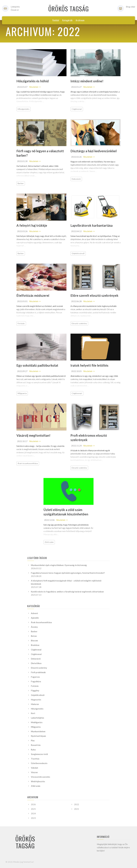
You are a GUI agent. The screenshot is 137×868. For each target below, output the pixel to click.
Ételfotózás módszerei (33, 295)
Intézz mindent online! (87, 81)
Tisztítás (35, 759)
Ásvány (34, 627)
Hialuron (35, 704)
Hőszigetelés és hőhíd (33, 81)
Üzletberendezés (39, 763)
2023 (33, 818)
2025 (33, 809)
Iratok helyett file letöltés (89, 365)
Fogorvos (35, 677)
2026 (33, 804)
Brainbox (35, 645)
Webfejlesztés (38, 781)
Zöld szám (49, 542)
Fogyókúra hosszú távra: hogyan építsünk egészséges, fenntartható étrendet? (68, 573)
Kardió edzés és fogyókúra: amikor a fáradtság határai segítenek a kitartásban (67, 592)
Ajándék (35, 618)
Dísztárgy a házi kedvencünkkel (94, 151)
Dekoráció (76, 179)
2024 (33, 813)
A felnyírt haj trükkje (32, 225)
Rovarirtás (36, 745)
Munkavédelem (38, 731)
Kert (33, 713)
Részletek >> (35, 87)
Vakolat (35, 768)
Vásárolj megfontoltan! (33, 435)
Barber (21, 183)
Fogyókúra (36, 681)
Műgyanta (22, 393)
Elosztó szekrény (79, 323)
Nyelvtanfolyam (38, 736)
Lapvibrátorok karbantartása (92, 225)
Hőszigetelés (24, 109)
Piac (33, 740)
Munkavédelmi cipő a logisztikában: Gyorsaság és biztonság (59, 565)
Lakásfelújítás (37, 718)
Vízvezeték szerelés (40, 777)
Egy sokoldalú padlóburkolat (37, 365)
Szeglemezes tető (39, 754)
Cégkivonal (77, 109)
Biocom (34, 641)
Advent (34, 613)
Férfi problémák (38, 672)
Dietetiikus (36, 663)
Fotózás (21, 323)
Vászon (34, 772)
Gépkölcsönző (78, 253)
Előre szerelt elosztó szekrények (94, 295)
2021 (77, 809)
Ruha (33, 750)
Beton (34, 636)
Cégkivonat (77, 393)
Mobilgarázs (37, 722)
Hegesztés (36, 700)
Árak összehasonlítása (28, 463)
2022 (77, 804)
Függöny (35, 690)
